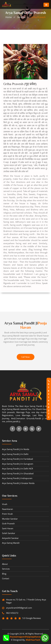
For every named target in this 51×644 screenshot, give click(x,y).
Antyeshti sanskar (10, 538)
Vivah (5, 504)
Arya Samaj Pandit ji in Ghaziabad (18, 473)
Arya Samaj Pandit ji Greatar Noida (18, 483)
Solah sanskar (9, 533)
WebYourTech (33, 640)
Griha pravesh (38, 17)
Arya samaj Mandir (11, 543)
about (5, 564)
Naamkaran (7, 509)
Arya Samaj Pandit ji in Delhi (15, 454)
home (9, 17)
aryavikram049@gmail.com (18, 608)
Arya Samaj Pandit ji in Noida (16, 449)
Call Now (26, 357)
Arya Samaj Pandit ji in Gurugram (18, 464)
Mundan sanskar (10, 519)
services (21, 17)
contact (6, 578)
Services (6, 569)
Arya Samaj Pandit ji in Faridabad (17, 459)
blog (4, 574)
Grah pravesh (8, 523)
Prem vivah (7, 514)
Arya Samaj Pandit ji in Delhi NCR (17, 469)
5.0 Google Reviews (30, 618)
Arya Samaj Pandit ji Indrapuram (17, 478)
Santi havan (8, 528)
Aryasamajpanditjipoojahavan (26, 637)
